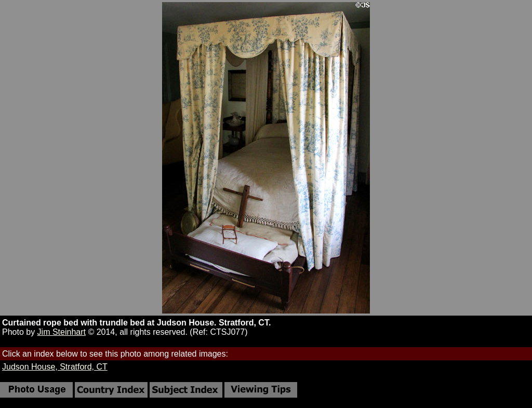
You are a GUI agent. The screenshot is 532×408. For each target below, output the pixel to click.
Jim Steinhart (62, 332)
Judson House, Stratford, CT (55, 367)
